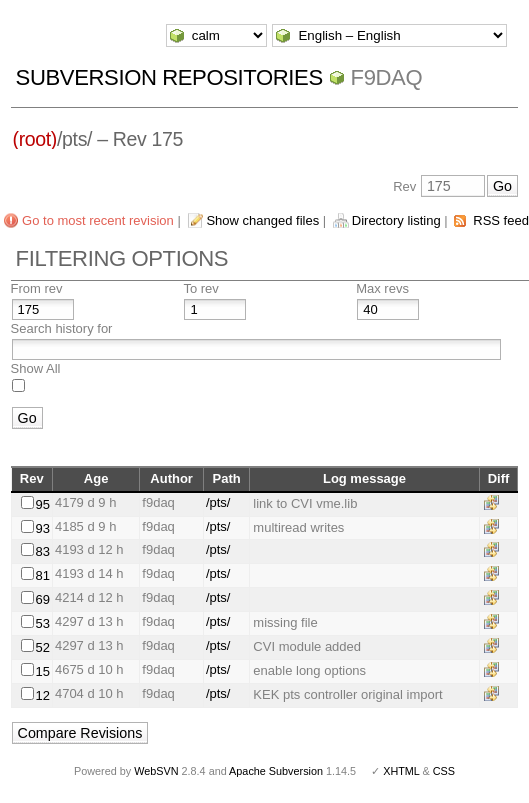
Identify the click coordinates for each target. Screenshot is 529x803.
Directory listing (396, 220)
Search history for (62, 328)
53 (42, 623)
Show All (36, 368)
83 (42, 551)
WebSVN (156, 771)
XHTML (401, 771)
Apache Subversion (276, 771)
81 (42, 575)
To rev (200, 288)
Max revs (382, 288)
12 (42, 695)
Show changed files (262, 220)
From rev (37, 288)
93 (42, 528)
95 (42, 504)
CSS (444, 771)
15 (42, 671)
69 (42, 599)
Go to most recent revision (98, 220)
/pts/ (218, 502)
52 (42, 647)
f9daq (387, 77)
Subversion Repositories (169, 77)
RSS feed (501, 220)
